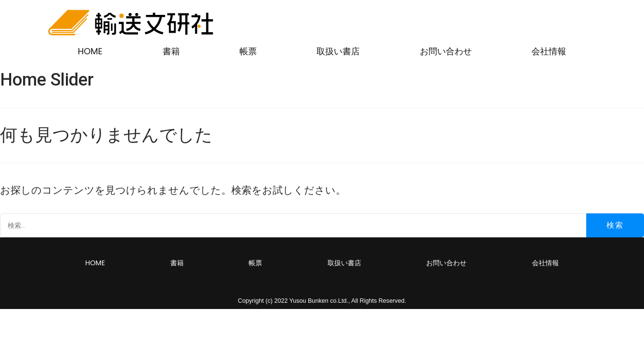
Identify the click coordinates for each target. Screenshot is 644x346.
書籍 (171, 51)
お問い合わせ (446, 51)
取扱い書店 (338, 51)
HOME (90, 51)
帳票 (248, 51)
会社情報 (549, 51)
